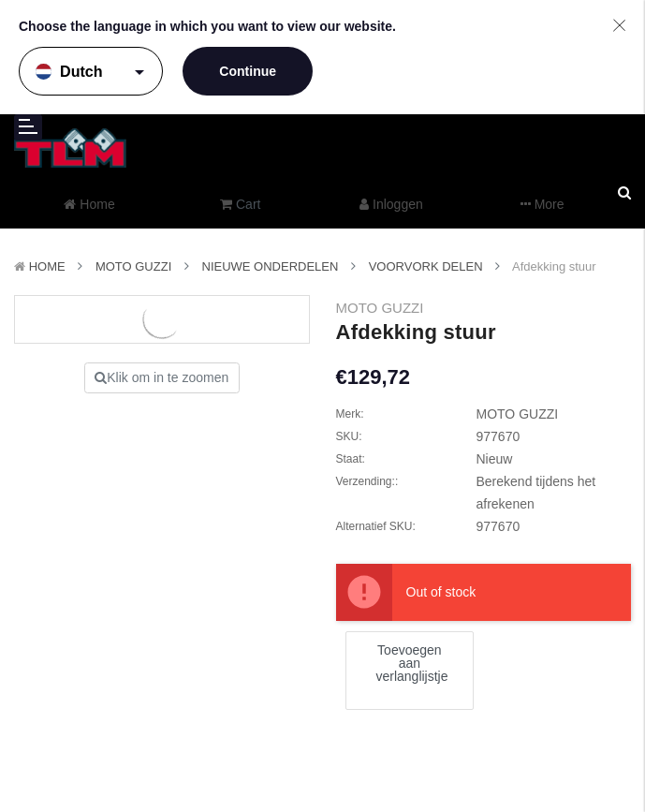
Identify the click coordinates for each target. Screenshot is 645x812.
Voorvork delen (426, 266)
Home (47, 266)
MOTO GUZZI (133, 266)
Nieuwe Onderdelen (271, 266)
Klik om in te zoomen (161, 377)
